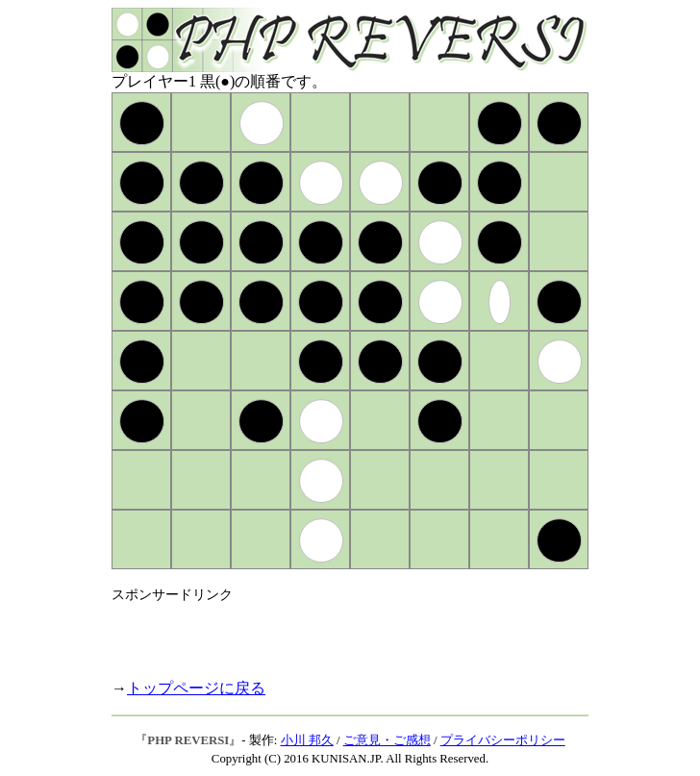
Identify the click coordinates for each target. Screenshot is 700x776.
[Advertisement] (337, 633)
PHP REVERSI (188, 740)
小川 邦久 (307, 740)
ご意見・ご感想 (387, 740)
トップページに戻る (196, 688)
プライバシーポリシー (503, 740)
